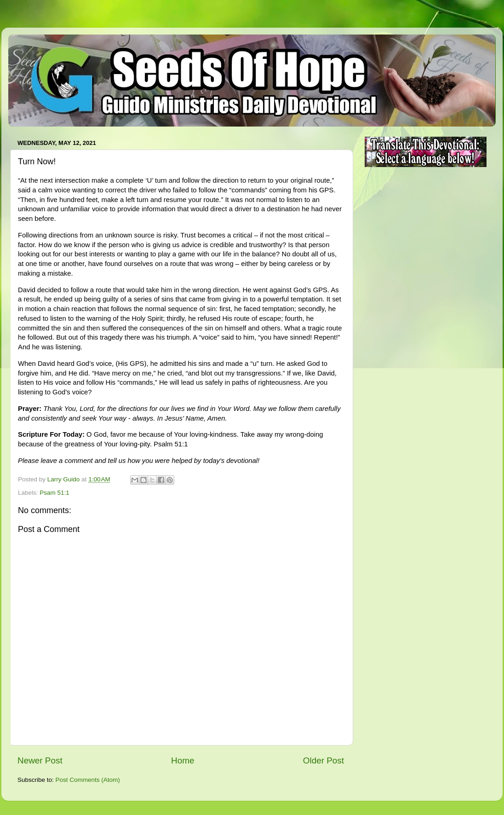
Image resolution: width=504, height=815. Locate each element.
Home (183, 760)
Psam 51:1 (54, 493)
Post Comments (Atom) (88, 780)
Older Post (324, 760)
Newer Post (40, 760)
